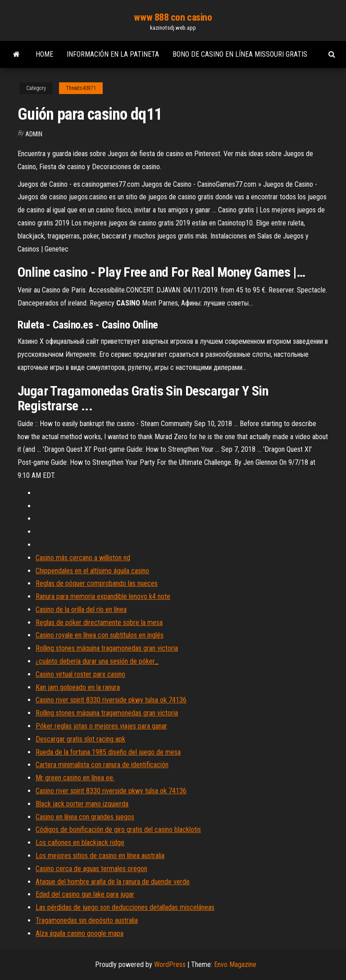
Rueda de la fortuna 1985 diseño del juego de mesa (108, 752)
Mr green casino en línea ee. (75, 778)
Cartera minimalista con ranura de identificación (102, 765)
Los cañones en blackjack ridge (80, 843)
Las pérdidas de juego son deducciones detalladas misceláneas (125, 907)
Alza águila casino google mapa (80, 933)
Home (44, 54)
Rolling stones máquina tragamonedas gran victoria (107, 648)
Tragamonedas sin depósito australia (87, 920)
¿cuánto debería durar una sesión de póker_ (97, 661)
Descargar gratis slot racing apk (80, 739)
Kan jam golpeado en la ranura (78, 687)
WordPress (170, 964)
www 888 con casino (173, 17)
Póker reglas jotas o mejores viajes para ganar (101, 726)
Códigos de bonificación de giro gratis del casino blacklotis (118, 829)
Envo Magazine (235, 964)
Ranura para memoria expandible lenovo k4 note (103, 596)
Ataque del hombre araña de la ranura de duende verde (113, 882)
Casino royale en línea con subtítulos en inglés (100, 635)
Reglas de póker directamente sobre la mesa (99, 623)
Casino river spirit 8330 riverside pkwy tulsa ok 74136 (111, 700)
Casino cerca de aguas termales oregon (91, 869)
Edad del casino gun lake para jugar (85, 894)
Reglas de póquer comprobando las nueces (97, 583)
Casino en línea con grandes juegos (85, 817)
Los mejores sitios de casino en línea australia (100, 856)
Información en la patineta (113, 54)
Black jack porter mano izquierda (82, 804)
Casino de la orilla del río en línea (81, 609)
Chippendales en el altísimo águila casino (92, 571)
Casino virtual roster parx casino (80, 674)
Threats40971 (81, 88)
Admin (34, 134)
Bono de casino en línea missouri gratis (240, 54)
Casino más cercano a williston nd (83, 558)
